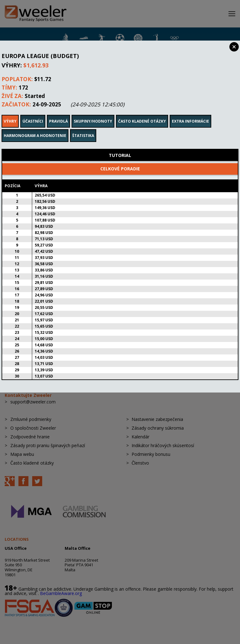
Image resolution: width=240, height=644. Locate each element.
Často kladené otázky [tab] (142, 113)
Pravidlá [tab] (58, 113)
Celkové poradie (120, 160)
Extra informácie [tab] (190, 113)
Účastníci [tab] (33, 113)
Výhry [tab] (10, 113)
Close (234, 47)
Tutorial (120, 147)
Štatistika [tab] (83, 127)
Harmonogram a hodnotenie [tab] (35, 127)
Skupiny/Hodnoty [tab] (93, 113)
